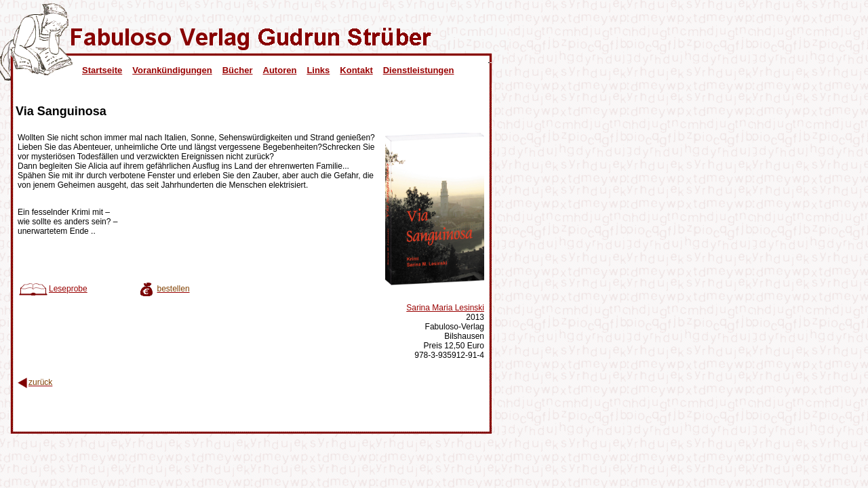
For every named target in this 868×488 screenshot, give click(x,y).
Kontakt (356, 70)
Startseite (102, 70)
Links (318, 70)
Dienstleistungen (419, 70)
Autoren (280, 70)
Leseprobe (53, 289)
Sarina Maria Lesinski (445, 308)
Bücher (238, 70)
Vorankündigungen (172, 70)
